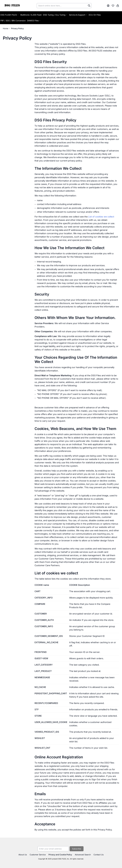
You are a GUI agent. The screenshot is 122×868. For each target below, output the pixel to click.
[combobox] (64, 6)
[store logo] (12, 6)
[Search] (89, 6)
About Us (23, 855)
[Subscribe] (77, 849)
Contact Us (99, 855)
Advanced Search (83, 855)
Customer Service (38, 855)
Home (6, 28)
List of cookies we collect (101, 217)
